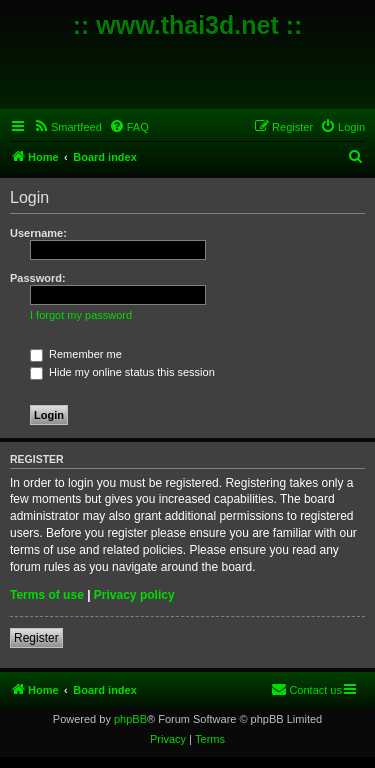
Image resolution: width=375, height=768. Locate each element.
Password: (38, 278)
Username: (38, 233)
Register (36, 638)
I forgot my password (81, 315)
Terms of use (47, 595)
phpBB (130, 719)
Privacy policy (134, 595)
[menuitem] (67, 127)
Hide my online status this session (122, 372)
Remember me (76, 354)
